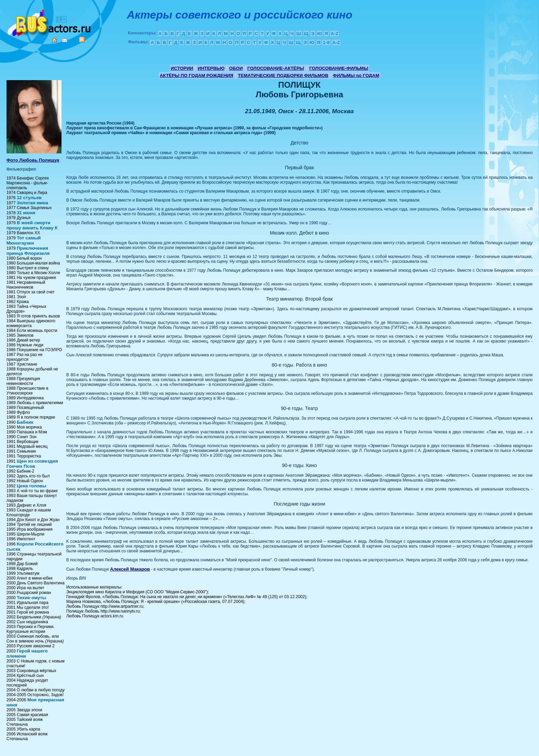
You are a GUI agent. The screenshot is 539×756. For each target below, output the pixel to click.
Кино (50, 21)
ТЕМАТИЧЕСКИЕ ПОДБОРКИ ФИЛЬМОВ (283, 75)
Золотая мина (32, 203)
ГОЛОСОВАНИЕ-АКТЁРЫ (276, 68)
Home (54, 40)
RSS (82, 40)
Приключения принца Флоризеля (28, 251)
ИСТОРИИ (182, 68)
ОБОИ (236, 68)
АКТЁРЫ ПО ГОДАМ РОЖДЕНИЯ (197, 75)
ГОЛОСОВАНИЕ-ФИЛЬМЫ (339, 68)
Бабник (25, 422)
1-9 (326, 42)
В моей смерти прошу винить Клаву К (32, 225)
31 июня (26, 213)
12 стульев (29, 198)
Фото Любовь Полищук (33, 160)
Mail (65, 40)
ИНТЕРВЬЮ (211, 68)
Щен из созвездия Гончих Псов (32, 464)
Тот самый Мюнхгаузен (24, 240)
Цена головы (32, 486)
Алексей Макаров (130, 569)
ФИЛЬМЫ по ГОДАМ (356, 75)
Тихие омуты (32, 598)
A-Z (334, 34)
